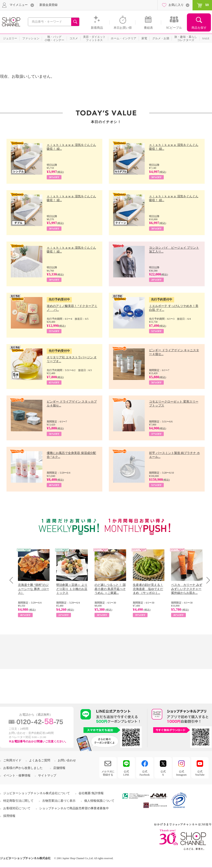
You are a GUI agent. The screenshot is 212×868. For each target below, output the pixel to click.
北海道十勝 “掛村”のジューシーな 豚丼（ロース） (34, 589)
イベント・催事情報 (17, 776)
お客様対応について (17, 808)
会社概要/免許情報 (91, 793)
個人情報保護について (99, 801)
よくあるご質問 (40, 760)
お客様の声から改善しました (23, 768)
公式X (163, 773)
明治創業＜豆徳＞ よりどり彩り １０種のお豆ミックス (72, 589)
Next (207, 580)
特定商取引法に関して (18, 801)
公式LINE (126, 773)
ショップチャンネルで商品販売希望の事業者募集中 (74, 808)
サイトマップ (47, 776)
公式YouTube (200, 773)
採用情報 (9, 816)
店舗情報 (59, 768)
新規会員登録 (48, 5)
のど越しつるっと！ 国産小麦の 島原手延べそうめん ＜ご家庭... (110, 589)
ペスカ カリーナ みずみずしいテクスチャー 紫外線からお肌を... (187, 589)
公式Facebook (145, 773)
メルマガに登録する (108, 773)
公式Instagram (181, 773)
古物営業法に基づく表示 (59, 801)
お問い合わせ (67, 760)
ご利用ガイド (12, 760)
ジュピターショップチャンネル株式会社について (37, 793)
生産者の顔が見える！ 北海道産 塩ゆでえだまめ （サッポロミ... (148, 589)
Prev (13, 580)
